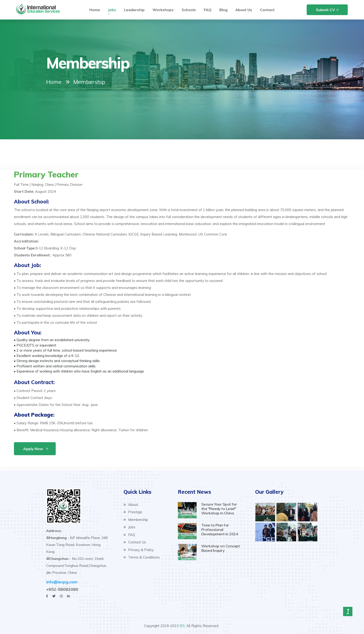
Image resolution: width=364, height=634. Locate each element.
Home (54, 82)
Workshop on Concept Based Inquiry (221, 548)
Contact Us (135, 542)
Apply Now (33, 449)
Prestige (133, 512)
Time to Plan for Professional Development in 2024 (220, 529)
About (131, 505)
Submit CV (325, 10)
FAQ (129, 535)
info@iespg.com (62, 582)
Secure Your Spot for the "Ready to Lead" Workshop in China (219, 509)
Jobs (129, 527)
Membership (136, 520)
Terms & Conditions (142, 557)
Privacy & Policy (139, 550)
